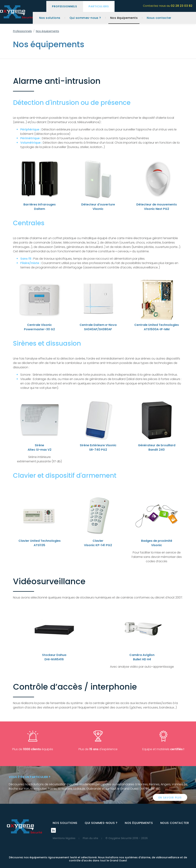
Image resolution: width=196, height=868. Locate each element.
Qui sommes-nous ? (85, 18)
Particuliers (99, 6)
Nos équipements (124, 18)
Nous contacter (159, 18)
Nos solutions (50, 18)
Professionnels (65, 6)
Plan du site (90, 838)
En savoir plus (170, 798)
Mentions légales (64, 838)
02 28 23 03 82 (182, 6)
